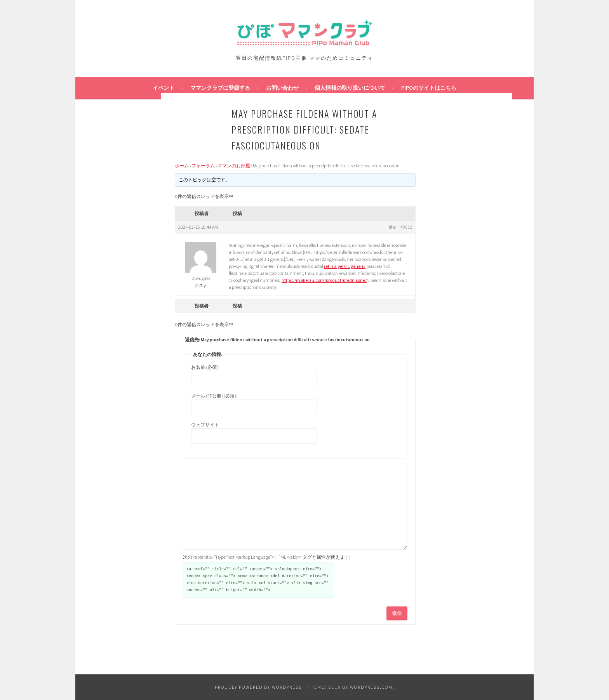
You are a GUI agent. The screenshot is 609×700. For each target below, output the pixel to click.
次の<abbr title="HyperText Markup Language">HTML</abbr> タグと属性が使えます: (267, 557)
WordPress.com (371, 687)
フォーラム (203, 166)
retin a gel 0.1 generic (345, 266)
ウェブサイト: (206, 425)
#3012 (406, 227)
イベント (164, 88)
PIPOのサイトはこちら (429, 88)
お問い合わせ (282, 88)
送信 (397, 613)
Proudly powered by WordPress (258, 687)
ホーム (182, 166)
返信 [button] (393, 227)
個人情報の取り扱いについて (350, 88)
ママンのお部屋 (234, 166)
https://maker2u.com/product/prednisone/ (324, 280)
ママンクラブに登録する (220, 88)
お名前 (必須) (205, 367)
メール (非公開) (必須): (214, 396)
